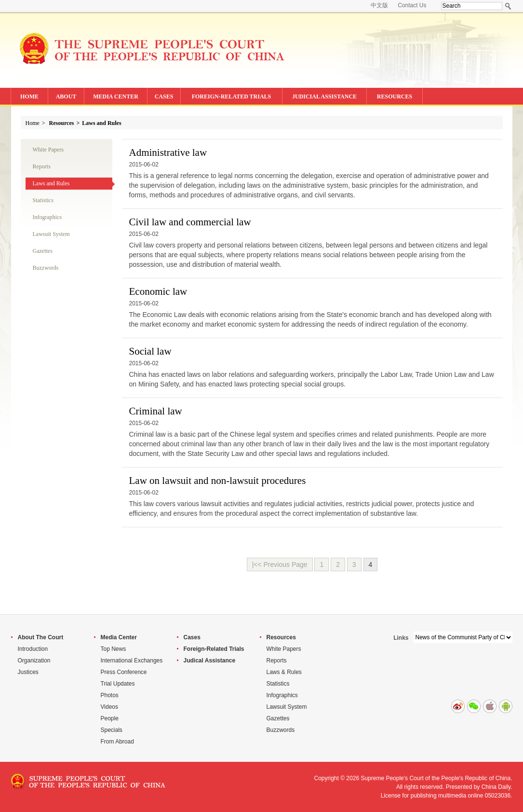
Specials (112, 730)
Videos (109, 707)
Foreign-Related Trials (214, 649)
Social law (150, 351)
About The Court (41, 637)
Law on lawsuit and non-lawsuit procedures (218, 481)
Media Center (119, 637)
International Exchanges (132, 661)
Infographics (47, 217)
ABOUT (66, 96)
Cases (192, 637)
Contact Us (412, 5)
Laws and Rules (101, 123)
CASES (164, 96)
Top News (114, 649)
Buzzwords (46, 268)
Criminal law (156, 411)
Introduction (33, 649)
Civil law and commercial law (190, 222)
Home (33, 123)
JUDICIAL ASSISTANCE (324, 96)
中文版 (379, 5)
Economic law (158, 291)
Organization (34, 661)
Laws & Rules (284, 672)
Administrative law (168, 152)
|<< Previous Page (280, 564)
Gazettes (43, 251)
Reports (42, 166)
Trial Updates (118, 684)
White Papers (48, 150)
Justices (28, 672)
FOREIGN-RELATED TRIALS (232, 96)
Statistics (43, 200)
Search (508, 6)
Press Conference (124, 672)
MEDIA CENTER (116, 96)
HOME (29, 96)
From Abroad (117, 742)
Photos (110, 695)
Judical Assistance (210, 661)
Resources (62, 123)
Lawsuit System (51, 234)
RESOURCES (395, 96)
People (110, 718)
